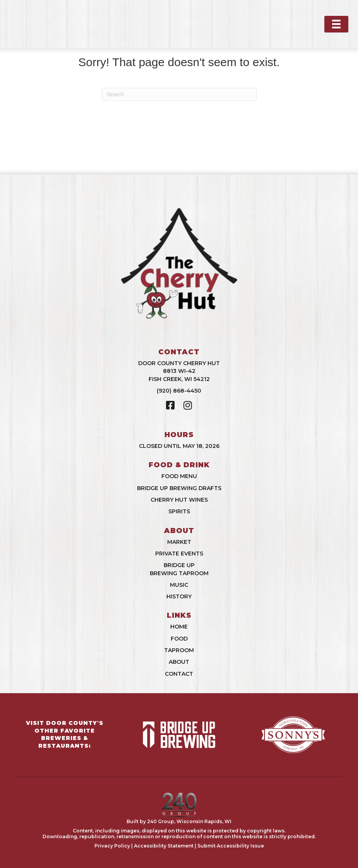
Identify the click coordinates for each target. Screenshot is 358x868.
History (179, 596)
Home (179, 627)
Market (179, 542)
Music (179, 585)
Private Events (179, 554)
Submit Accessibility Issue (231, 846)
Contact (179, 674)
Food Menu (179, 476)
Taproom (179, 650)
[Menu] (336, 24)
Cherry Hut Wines (179, 500)
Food (179, 639)
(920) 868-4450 (179, 391)
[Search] (179, 94)
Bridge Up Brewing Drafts (179, 488)
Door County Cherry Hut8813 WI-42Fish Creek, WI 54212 (179, 371)
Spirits (179, 511)
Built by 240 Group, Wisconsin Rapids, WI (179, 821)
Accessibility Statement (164, 846)
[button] (170, 405)
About (179, 662)
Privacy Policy (112, 846)
